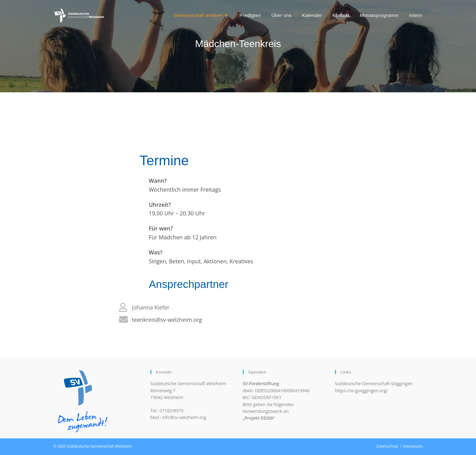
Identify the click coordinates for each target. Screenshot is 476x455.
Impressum (413, 446)
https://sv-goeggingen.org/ (362, 391)
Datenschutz (387, 446)
